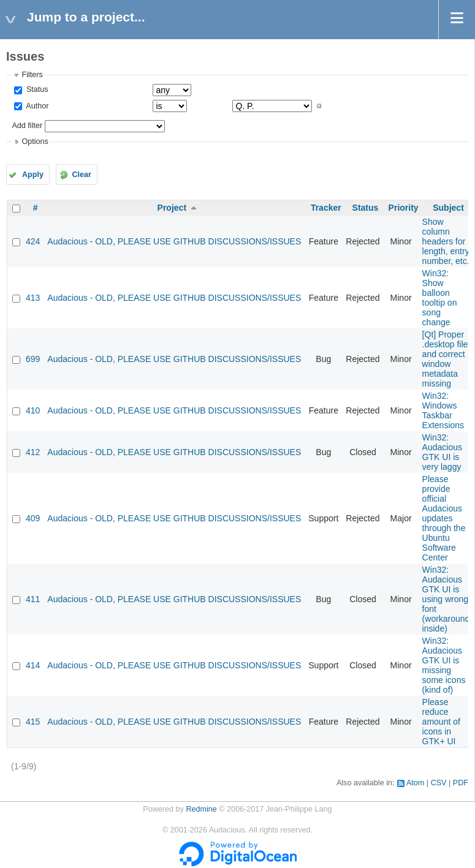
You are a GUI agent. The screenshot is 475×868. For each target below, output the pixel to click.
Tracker (326, 208)
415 (33, 722)
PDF (461, 783)
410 (33, 410)
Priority (404, 208)
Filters (32, 75)
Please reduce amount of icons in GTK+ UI (441, 722)
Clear (82, 175)
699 (33, 359)
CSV (439, 783)
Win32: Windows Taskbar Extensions (443, 410)
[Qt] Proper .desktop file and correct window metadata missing (445, 359)
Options (35, 142)
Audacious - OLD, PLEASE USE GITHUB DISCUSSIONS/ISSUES (174, 241)
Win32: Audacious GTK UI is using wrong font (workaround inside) (446, 599)
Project (172, 208)
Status (36, 89)
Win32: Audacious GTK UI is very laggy (442, 452)
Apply (33, 175)
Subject (448, 208)
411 (33, 599)
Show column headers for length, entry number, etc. (446, 241)
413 (33, 298)
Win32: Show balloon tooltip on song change (440, 298)
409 (33, 518)
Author (36, 106)
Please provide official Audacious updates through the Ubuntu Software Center (444, 518)
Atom (415, 783)
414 (33, 665)
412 (33, 452)
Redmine (201, 809)
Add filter (27, 126)
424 (33, 241)
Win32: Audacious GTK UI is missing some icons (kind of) (444, 665)
